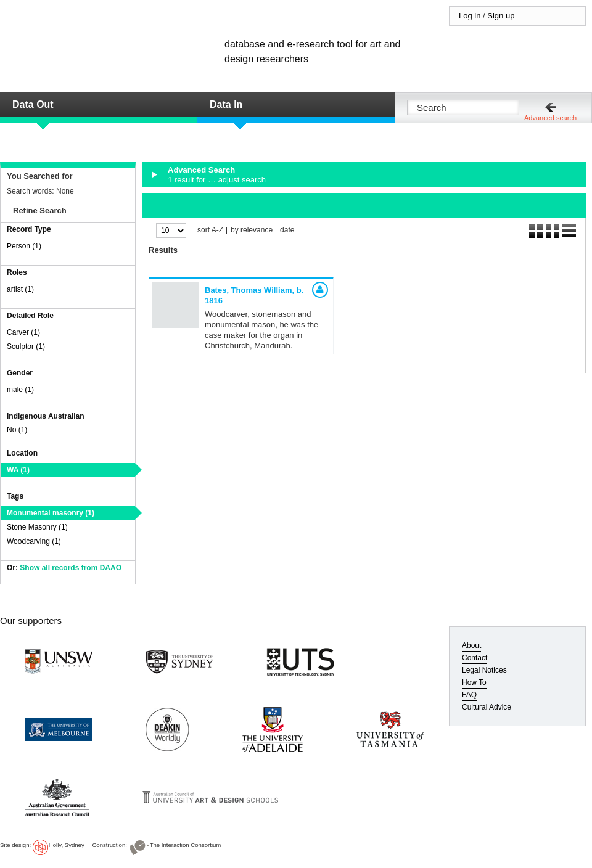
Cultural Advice (487, 707)
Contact (475, 658)
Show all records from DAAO (71, 568)
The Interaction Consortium (186, 845)
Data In (226, 104)
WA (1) (18, 470)
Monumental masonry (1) (51, 513)
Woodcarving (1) (34, 541)
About (471, 645)
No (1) (17, 430)
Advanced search (550, 118)
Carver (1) (23, 332)
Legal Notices (484, 670)
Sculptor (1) (26, 346)
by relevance (252, 230)
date (287, 230)
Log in (470, 16)
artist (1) (20, 289)
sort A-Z (210, 230)
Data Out (33, 104)
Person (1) (24, 246)
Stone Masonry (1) (37, 527)
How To (474, 682)
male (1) (20, 390)
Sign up (501, 16)
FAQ (469, 695)
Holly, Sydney (67, 845)
